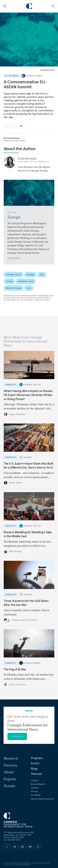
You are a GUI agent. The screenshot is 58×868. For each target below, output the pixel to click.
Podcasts (37, 774)
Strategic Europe (32, 663)
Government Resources (42, 799)
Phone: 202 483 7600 (14, 837)
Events (35, 763)
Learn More (14, 258)
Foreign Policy (14, 274)
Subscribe (17, 736)
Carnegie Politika (32, 385)
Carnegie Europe (34, 76)
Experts (10, 779)
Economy (30, 274)
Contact (35, 780)
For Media (36, 795)
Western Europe (14, 288)
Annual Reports (38, 784)
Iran (29, 288)
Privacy (34, 791)
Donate (10, 786)
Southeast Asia (26, 281)
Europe (9, 281)
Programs (37, 758)
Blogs (34, 769)
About (9, 772)
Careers (35, 788)
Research (11, 758)
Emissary (28, 457)
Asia (42, 274)
